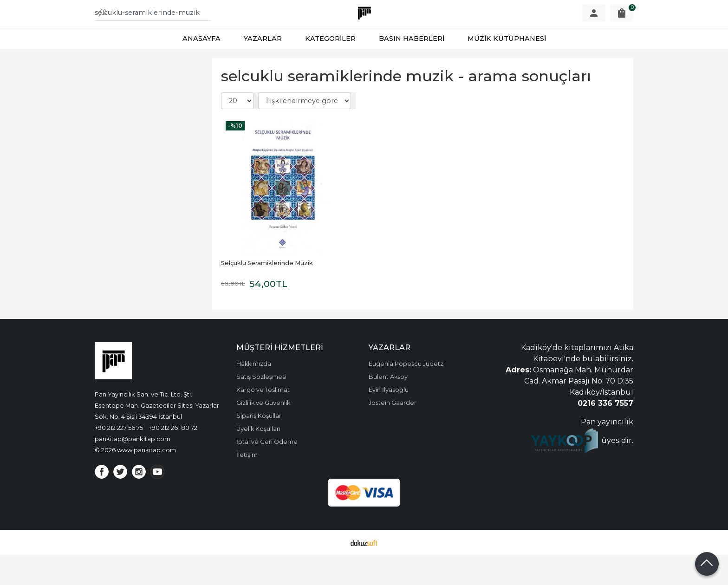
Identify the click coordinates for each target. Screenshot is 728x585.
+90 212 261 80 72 (173, 458)
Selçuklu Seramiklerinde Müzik (267, 293)
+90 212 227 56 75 (119, 458)
